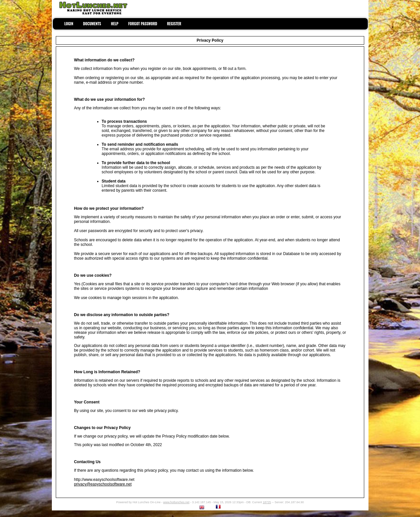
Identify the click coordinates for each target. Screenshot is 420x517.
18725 (267, 502)
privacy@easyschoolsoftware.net (103, 484)
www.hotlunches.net (176, 502)
